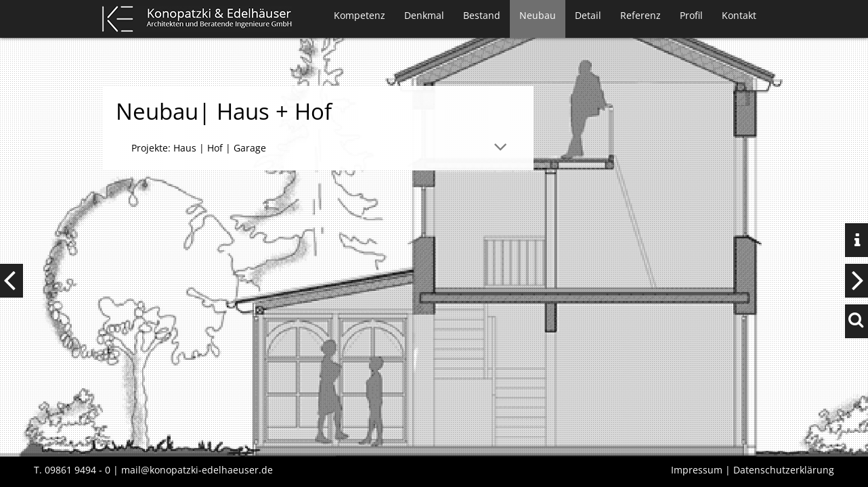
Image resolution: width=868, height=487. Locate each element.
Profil (691, 15)
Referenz (641, 15)
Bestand (482, 15)
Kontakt (739, 15)
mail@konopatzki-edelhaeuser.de (197, 470)
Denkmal (424, 15)
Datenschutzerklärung (784, 470)
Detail (588, 15)
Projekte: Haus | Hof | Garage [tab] (199, 148)
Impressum (697, 470)
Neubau (538, 15)
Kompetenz (360, 15)
